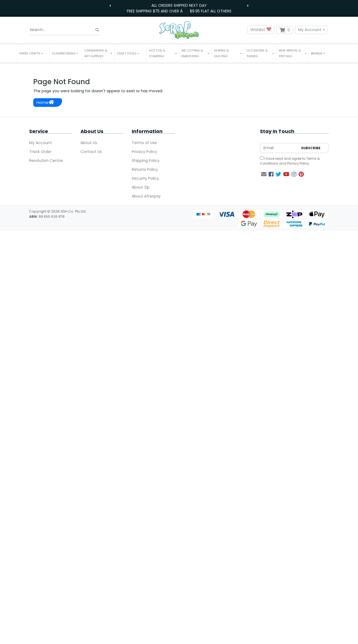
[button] (33, 53)
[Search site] (97, 30)
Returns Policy (145, 169)
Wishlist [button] (261, 30)
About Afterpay (146, 196)
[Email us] (264, 174)
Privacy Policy (144, 152)
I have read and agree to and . (290, 161)
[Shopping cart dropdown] (285, 30)
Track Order (40, 152)
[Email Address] (279, 148)
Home (45, 102)
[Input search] (65, 30)
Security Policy (145, 178)
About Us (89, 143)
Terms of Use (144, 143)
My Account (310, 30)
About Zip (141, 187)
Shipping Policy (146, 161)
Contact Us (91, 152)
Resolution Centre (46, 161)
